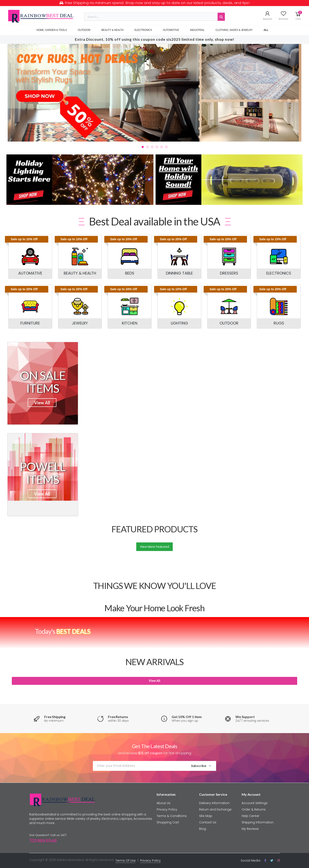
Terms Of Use (126, 860)
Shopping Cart (168, 822)
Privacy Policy (167, 809)
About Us (164, 803)
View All (42, 403)
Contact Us (208, 822)
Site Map (206, 816)
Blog (203, 829)
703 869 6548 (43, 841)
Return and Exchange (215, 809)
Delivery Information (214, 803)
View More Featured (154, 547)
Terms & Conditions (172, 816)
